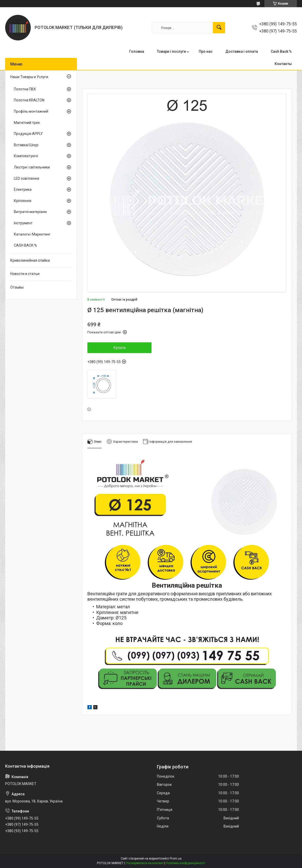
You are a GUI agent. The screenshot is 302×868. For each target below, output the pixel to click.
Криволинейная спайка (30, 260)
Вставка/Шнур (26, 145)
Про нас (206, 51)
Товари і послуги (171, 51)
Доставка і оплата (242, 51)
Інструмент (23, 223)
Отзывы (17, 287)
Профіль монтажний (31, 111)
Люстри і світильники (32, 167)
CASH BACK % (25, 245)
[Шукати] (219, 28)
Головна (137, 51)
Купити (120, 348)
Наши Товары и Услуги (29, 77)
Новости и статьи (25, 274)
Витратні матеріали (30, 212)
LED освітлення (27, 178)
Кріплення (23, 201)
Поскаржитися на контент (145, 863)
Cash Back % (281, 51)
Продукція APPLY (28, 134)
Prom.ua (176, 859)
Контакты (283, 64)
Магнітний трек (27, 123)
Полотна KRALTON (29, 100)
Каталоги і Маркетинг (32, 234)
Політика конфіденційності (185, 863)
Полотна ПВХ (25, 89)
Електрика (23, 189)
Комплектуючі (26, 156)
